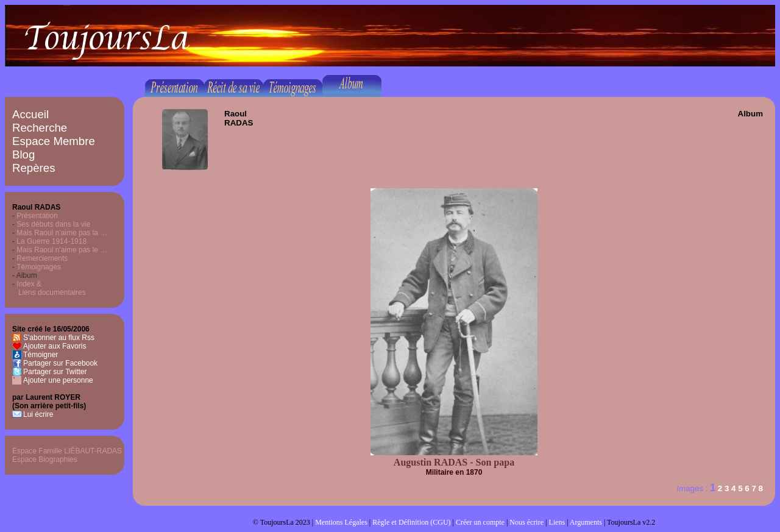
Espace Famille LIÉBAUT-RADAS (67, 451)
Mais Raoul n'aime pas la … (62, 233)
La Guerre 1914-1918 (51, 241)
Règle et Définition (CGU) (411, 522)
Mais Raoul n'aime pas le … (62, 250)
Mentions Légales (341, 522)
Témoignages (39, 267)
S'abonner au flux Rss (59, 338)
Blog (23, 154)
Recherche (40, 128)
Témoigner (41, 355)
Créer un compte (480, 522)
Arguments (586, 522)
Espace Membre (54, 141)
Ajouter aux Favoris (55, 346)
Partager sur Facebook (60, 363)
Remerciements (42, 258)
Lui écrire (38, 414)
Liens (557, 522)
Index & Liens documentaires (49, 288)
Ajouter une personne (58, 380)
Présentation (37, 216)
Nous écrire (526, 522)
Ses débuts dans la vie (53, 224)
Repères (34, 168)
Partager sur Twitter (55, 372)
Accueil (30, 114)
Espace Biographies (45, 459)
